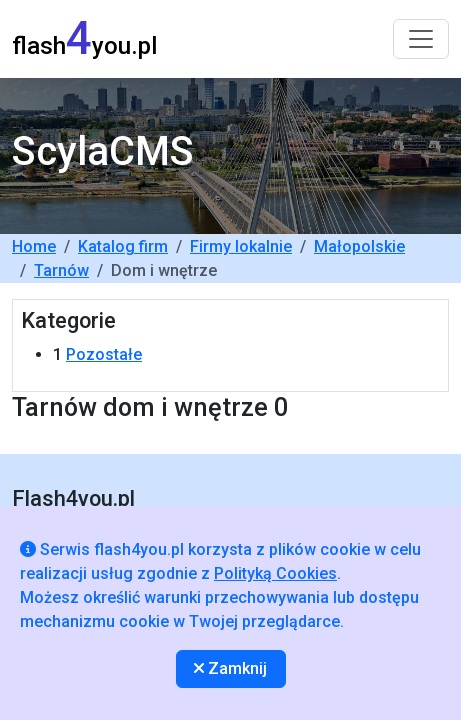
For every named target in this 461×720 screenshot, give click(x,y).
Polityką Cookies (275, 573)
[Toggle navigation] (421, 39)
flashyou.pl (84, 38)
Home (34, 246)
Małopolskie (359, 246)
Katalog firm (123, 246)
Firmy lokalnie (241, 246)
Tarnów (61, 270)
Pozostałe (104, 354)
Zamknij (230, 668)
